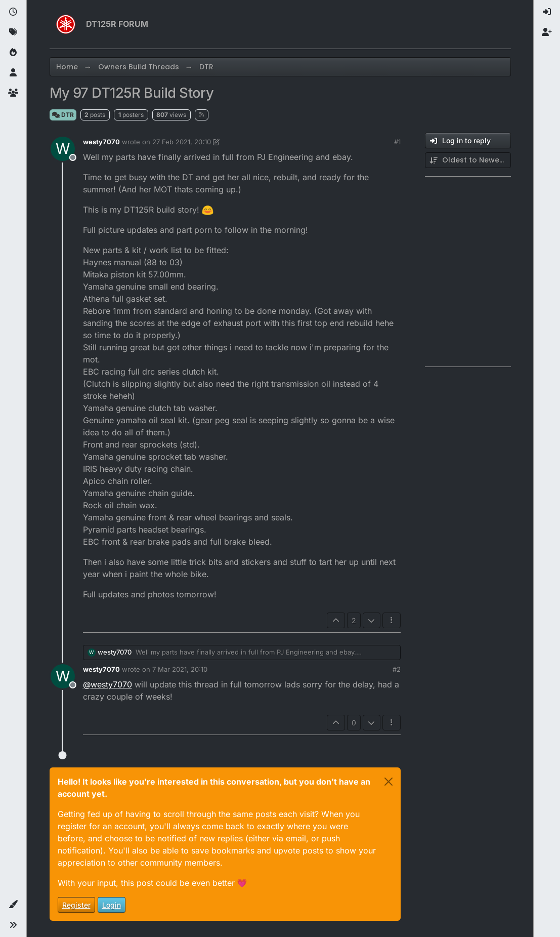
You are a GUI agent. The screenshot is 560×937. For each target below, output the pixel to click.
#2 (397, 669)
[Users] (13, 73)
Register (76, 905)
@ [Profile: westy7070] (107, 684)
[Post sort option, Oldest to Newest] (468, 160)
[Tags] (13, 32)
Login (112, 905)
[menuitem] (547, 12)
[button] (13, 905)
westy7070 (101, 142)
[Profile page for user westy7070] (63, 149)
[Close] (389, 782)
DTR (63, 115)
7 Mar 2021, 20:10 (180, 669)
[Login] (547, 12)
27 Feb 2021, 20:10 (182, 142)
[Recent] (13, 12)
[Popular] (13, 53)
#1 (397, 142)
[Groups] (13, 93)
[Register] (547, 32)
